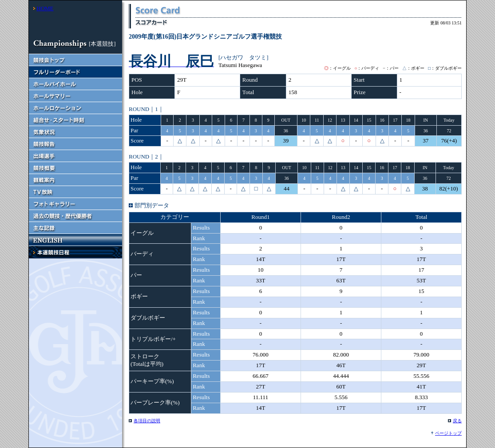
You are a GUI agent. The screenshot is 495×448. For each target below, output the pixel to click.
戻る (457, 421)
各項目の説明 (147, 421)
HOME (45, 8)
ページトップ (448, 433)
